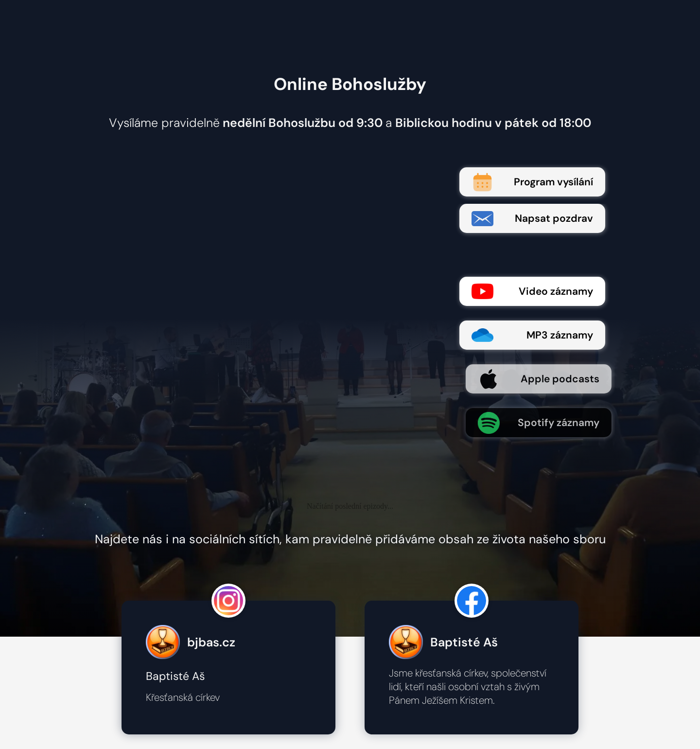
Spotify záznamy (548, 423)
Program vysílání (532, 182)
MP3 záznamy (532, 335)
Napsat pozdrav (532, 219)
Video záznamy (532, 291)
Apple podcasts (548, 379)
